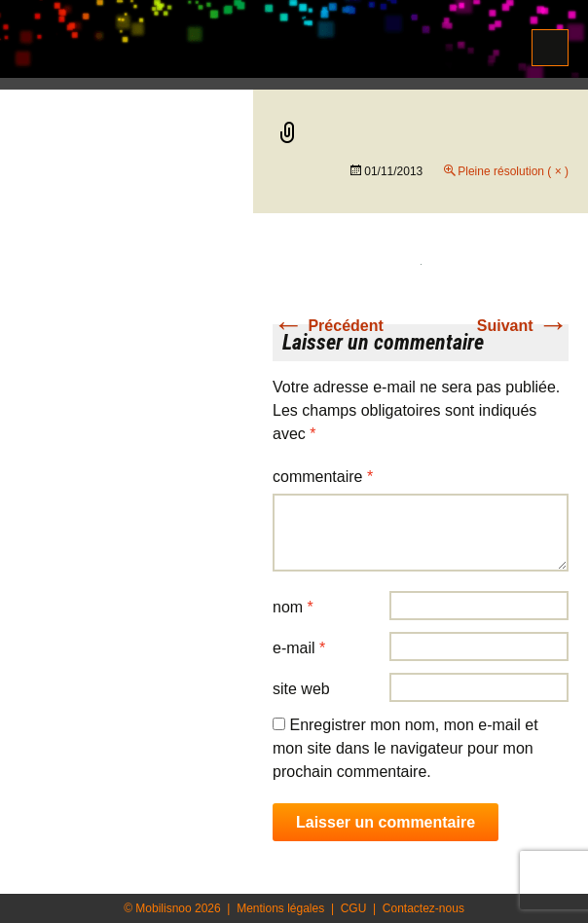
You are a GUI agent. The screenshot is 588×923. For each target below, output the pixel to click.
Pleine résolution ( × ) (513, 171)
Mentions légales (280, 908)
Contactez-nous (423, 908)
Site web (301, 689)
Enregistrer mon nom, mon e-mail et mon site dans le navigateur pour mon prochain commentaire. (405, 748)
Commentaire (323, 477)
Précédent (328, 326)
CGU (354, 908)
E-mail (299, 648)
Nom (293, 607)
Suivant (523, 326)
